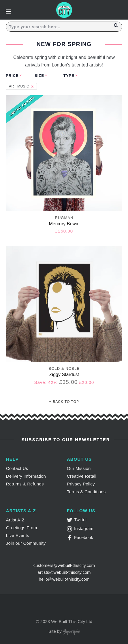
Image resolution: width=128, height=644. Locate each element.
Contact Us (17, 468)
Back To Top (64, 402)
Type (69, 76)
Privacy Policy (81, 484)
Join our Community (26, 543)
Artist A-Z (15, 520)
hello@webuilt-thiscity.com (64, 579)
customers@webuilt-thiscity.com (64, 565)
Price (12, 76)
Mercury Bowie (64, 224)
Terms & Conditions (86, 492)
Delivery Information (26, 476)
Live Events (18, 535)
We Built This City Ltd (72, 621)
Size (39, 76)
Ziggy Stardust (64, 375)
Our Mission (79, 468)
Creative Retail (82, 476)
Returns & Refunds (25, 484)
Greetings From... (23, 528)
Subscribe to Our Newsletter (65, 440)
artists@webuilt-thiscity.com (64, 572)
